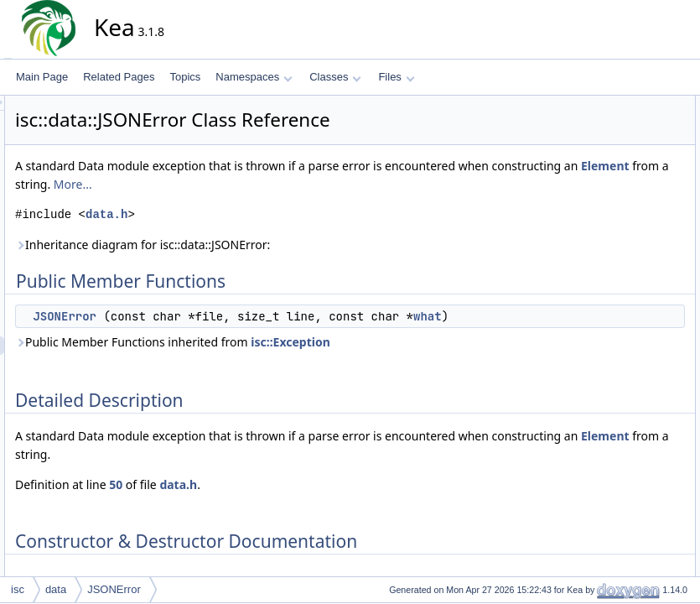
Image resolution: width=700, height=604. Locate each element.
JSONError (215, 316)
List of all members (614, 197)
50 (267, 503)
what (241, 335)
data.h (257, 214)
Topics (185, 77)
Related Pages (119, 77)
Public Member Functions (628, 105)
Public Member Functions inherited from (324, 360)
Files (396, 77)
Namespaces (254, 77)
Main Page (42, 77)
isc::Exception (441, 360)
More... (511, 184)
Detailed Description (617, 142)
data (56, 589)
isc (18, 589)
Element (386, 184)
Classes (335, 77)
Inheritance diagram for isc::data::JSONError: (293, 245)
